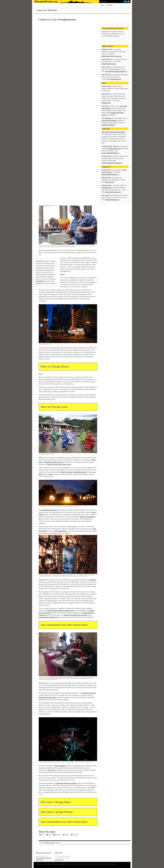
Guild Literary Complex (89, 693)
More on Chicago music (54, 407)
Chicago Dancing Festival (48, 510)
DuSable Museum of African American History (61, 611)
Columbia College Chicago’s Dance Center (59, 464)
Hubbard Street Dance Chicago (54, 462)
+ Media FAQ (52, 10)
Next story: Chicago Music (56, 802)
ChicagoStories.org (66, 2)
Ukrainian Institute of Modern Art (48, 617)
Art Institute (93, 580)
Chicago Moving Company (109, 120)
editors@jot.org (110, 182)
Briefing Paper (48, 843)
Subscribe (109, 5)
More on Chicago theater (55, 366)
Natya (51, 474)
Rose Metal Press (107, 188)
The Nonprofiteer (40, 281)
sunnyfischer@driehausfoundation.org (116, 71)
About (102, 5)
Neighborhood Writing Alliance (48, 697)
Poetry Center (52, 770)
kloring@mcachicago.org (109, 64)
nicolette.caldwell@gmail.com (110, 153)
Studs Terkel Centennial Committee (66, 783)
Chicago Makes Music (60, 531)
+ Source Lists (41, 10)
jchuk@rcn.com (106, 103)
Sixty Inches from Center (114, 149)
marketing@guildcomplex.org (110, 174)
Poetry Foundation (60, 766)
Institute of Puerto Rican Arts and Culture (75, 615)
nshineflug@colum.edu (108, 125)
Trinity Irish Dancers (67, 472)
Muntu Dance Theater (80, 472)
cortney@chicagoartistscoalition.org (112, 163)
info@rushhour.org (116, 79)
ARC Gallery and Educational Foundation (114, 132)
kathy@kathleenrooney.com (113, 192)
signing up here (59, 860)
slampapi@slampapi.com (112, 200)
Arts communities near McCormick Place (64, 625)
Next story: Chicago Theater (57, 812)
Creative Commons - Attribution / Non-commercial (53, 864)
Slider (53, 843)
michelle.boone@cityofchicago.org (112, 56)
